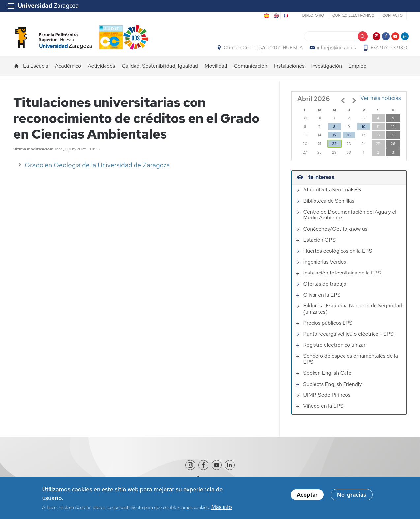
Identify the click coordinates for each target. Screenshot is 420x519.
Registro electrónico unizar (334, 352)
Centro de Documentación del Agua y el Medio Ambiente (350, 222)
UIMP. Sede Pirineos (327, 402)
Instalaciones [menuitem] (289, 73)
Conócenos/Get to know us (335, 236)
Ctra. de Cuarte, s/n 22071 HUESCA (261, 51)
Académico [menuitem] (68, 73)
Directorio (313, 15)
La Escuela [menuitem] (36, 73)
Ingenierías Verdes (325, 269)
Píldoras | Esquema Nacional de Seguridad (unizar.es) (353, 316)
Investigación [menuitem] (326, 73)
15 (334, 142)
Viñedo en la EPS (323, 413)
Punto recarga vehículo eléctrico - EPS (348, 341)
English (276, 16)
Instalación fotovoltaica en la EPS (342, 280)
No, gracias (352, 496)
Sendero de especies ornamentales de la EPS (351, 366)
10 (363, 133)
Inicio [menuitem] (16, 73)
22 (334, 151)
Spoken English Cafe (328, 380)
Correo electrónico (353, 15)
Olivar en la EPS (322, 302)
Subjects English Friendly (333, 391)
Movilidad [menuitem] (216, 73)
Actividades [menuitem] (101, 73)
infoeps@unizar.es (334, 51)
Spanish (266, 16)
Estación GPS (319, 247)
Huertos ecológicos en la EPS (338, 258)
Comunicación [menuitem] (251, 73)
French (285, 16)
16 (349, 142)
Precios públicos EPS (328, 330)
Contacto (392, 15)
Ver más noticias (381, 105)
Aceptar (307, 496)
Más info (222, 508)
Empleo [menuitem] (358, 73)
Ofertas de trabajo (325, 291)
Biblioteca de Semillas (329, 208)
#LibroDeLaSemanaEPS (332, 197)
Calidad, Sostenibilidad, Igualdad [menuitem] (160, 73)
